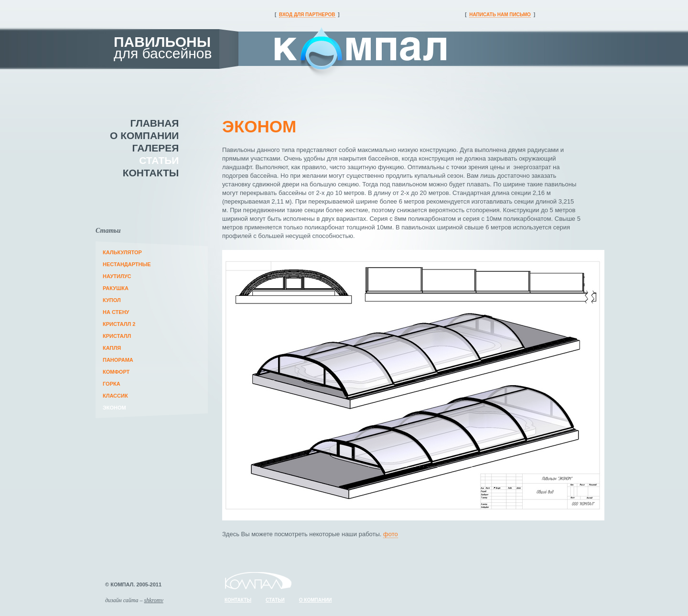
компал (360, 54)
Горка (112, 384)
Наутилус (117, 276)
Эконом (114, 408)
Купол (112, 300)
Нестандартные (127, 264)
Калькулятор (122, 252)
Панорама (118, 360)
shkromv (154, 600)
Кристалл (117, 336)
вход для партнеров (307, 15)
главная (155, 123)
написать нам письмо (500, 15)
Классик (115, 396)
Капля (112, 348)
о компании (144, 135)
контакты (151, 173)
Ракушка (116, 288)
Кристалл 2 (119, 324)
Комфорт (116, 372)
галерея (156, 148)
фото (391, 534)
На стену (116, 312)
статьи (159, 160)
